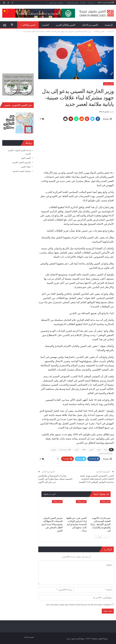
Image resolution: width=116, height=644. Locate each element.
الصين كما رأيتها (73, 3)
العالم (84, 449)
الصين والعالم (108, 84)
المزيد (33, 25)
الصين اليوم (26, 158)
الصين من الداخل (90, 25)
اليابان (77, 449)
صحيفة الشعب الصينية (22, 171)
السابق (107, 537)
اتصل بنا (83, 2)
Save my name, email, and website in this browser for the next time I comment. (78, 604)
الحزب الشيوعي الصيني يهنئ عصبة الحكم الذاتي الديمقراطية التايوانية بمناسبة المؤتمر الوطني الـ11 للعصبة (96, 479)
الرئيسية (109, 25)
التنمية (99, 449)
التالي (99, 537)
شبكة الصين (26, 167)
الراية (26, 637)
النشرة (46, 25)
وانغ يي (53, 449)
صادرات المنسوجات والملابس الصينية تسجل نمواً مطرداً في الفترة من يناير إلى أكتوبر (55, 479)
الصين (91, 449)
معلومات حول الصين (56, 3)
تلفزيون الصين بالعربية (22, 162)
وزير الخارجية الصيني (106, 453)
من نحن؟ (91, 2)
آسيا (105, 449)
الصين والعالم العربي (65, 25)
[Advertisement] (76, 145)
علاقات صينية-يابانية (65, 449)
